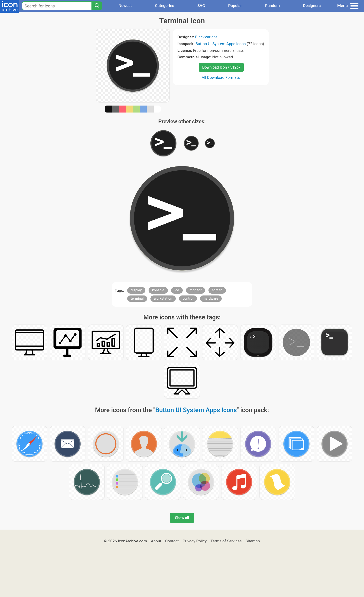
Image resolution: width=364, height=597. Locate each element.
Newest (125, 6)
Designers (312, 6)
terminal (137, 298)
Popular (235, 6)
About (156, 541)
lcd (177, 290)
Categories (165, 6)
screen (217, 290)
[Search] (97, 6)
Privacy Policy (195, 541)
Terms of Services (226, 541)
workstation (163, 298)
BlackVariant (206, 37)
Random (272, 6)
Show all (182, 518)
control (188, 298)
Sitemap (253, 541)
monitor (195, 290)
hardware (211, 298)
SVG (201, 6)
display (136, 290)
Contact (172, 541)
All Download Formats (221, 77)
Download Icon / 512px (221, 67)
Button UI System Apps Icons (221, 44)
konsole (158, 290)
